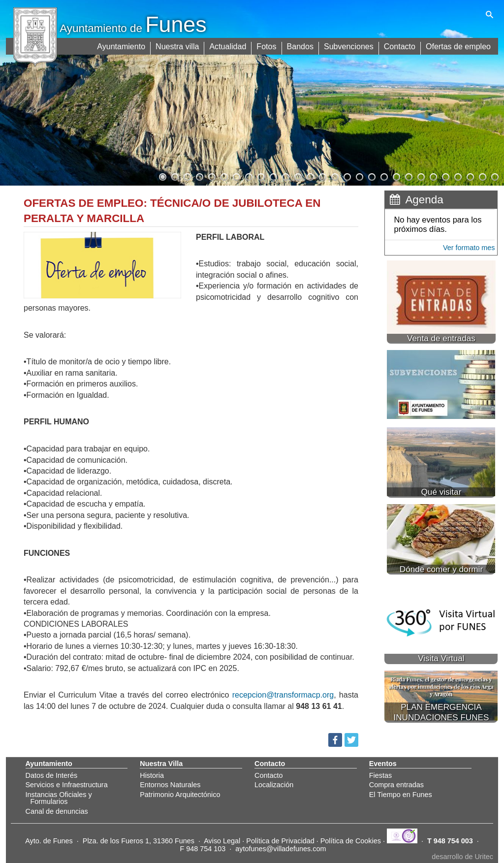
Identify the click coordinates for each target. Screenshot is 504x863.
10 (273, 176)
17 (359, 176)
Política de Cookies (351, 841)
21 (408, 176)
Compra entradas (396, 785)
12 (297, 176)
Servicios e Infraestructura (67, 785)
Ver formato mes (469, 248)
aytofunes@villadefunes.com (281, 849)
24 (445, 176)
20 (396, 176)
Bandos (301, 46)
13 (310, 176)
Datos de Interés (52, 775)
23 (433, 176)
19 (383, 176)
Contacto (400, 46)
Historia (152, 775)
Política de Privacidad (280, 841)
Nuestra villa (178, 46)
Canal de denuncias (57, 811)
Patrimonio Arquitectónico (180, 795)
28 (494, 176)
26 (470, 176)
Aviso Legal (222, 841)
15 (334, 176)
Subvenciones (349, 46)
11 (285, 176)
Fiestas (380, 775)
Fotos (267, 46)
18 (371, 176)
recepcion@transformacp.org (283, 695)
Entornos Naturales (170, 785)
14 (322, 176)
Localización (274, 785)
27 (482, 176)
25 (457, 176)
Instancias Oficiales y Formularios (59, 798)
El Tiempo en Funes (401, 795)
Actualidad (229, 46)
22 (420, 176)
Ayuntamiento (122, 46)
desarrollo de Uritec (462, 857)
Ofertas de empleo (458, 46)
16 (346, 176)
